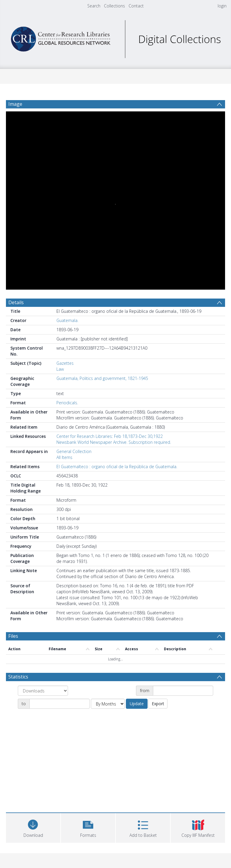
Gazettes (65, 363)
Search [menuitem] (94, 6)
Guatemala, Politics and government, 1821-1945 (102, 378)
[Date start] (183, 691)
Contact (136, 6)
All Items (64, 457)
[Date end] (60, 704)
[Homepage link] (116, 38)
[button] (88, 827)
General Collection (74, 451)
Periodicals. (67, 403)
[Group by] (43, 691)
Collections (114, 6)
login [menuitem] (222, 6)
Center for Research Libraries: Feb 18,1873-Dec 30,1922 (110, 436)
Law (60, 369)
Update (137, 704)
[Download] (33, 827)
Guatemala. (67, 320)
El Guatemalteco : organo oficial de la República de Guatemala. (117, 467)
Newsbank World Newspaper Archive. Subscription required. (114, 442)
